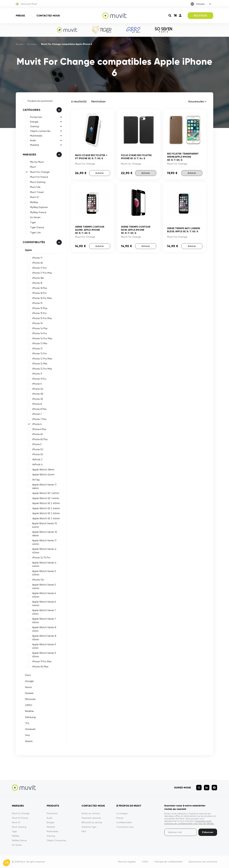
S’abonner (208, 832)
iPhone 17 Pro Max (42, 273)
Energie (34, 122)
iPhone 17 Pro (40, 268)
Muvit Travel (37, 192)
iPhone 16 (37, 283)
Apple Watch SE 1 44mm (46, 498)
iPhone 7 (37, 414)
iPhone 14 (38, 323)
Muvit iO (35, 197)
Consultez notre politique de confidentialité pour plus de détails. (189, 822)
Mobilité (35, 145)
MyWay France (38, 212)
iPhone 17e (38, 580)
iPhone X (37, 384)
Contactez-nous (48, 16)
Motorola (30, 699)
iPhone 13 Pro (40, 354)
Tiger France (37, 227)
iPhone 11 (37, 374)
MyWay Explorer (39, 207)
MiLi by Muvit (37, 162)
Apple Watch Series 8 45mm (44, 638)
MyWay (34, 202)
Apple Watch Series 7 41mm (44, 612)
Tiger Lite (35, 233)
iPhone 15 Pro (40, 313)
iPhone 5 (37, 444)
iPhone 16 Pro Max (42, 298)
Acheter (100, 173)
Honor (28, 687)
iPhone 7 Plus (39, 419)
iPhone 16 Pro (39, 293)
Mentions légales (127, 862)
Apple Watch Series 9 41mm (44, 646)
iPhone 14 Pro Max (42, 339)
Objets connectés (40, 131)
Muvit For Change (40, 172)
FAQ (84, 831)
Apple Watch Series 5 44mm (44, 587)
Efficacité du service (92, 822)
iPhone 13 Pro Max (42, 359)
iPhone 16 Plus (40, 288)
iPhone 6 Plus (39, 429)
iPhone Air (38, 263)
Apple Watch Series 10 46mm (45, 534)
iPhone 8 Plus (39, 409)
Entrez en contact (91, 813)
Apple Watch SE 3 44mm (46, 518)
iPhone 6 (37, 424)
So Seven (35, 217)
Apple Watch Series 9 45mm (44, 655)
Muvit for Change (21, 813)
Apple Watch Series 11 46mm (44, 486)
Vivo (27, 735)
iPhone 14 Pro (40, 333)
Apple (28, 250)
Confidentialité (124, 822)
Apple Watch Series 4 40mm (44, 551)
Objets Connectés (56, 840)
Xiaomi (29, 741)
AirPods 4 (37, 464)
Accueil (19, 44)
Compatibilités (34, 242)
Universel (30, 729)
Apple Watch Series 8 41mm (44, 629)
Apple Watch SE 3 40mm (46, 513)
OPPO (29, 705)
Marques (29, 155)
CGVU (145, 862)
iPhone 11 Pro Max (42, 662)
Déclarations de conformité (203, 862)
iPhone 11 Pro (39, 379)
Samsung (30, 717)
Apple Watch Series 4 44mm (44, 564)
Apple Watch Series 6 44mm (44, 604)
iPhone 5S (38, 454)
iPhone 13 (37, 349)
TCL (27, 723)
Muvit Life (35, 187)
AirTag (36, 480)
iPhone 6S (38, 434)
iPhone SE (38, 399)
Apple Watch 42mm (43, 475)
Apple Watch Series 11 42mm (44, 542)
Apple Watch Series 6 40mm (44, 595)
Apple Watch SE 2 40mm (46, 503)
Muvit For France (39, 177)
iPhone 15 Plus (40, 308)
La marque (122, 813)
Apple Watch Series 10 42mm (44, 525)
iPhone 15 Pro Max (42, 318)
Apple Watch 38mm (43, 470)
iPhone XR (38, 394)
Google (29, 681)
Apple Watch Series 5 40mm (44, 573)
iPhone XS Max (40, 667)
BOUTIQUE (200, 16)
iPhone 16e (38, 278)
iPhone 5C (38, 449)
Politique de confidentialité (168, 862)
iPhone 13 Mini (40, 343)
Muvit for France (20, 818)
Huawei (29, 693)
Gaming (34, 126)
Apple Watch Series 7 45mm (44, 621)
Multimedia (36, 136)
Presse (20, 16)
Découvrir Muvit (27, 4)
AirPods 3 (37, 460)
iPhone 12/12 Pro (41, 558)
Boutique (32, 44)
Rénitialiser (98, 101)
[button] (6, 863)
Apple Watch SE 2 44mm (46, 508)
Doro (28, 675)
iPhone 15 (37, 303)
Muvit (33, 167)
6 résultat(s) (79, 101)
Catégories (32, 110)
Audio (33, 140)
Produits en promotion (40, 101)
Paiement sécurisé (91, 818)
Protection (36, 117)
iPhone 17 (37, 258)
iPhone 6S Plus (40, 439)
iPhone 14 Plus (40, 328)
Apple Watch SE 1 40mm (46, 493)
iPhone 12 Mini (40, 364)
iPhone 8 (37, 404)
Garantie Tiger (89, 827)
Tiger (33, 222)
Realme (29, 711)
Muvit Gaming (38, 182)
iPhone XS (38, 389)
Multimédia (52, 831)
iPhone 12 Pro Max (42, 369)
